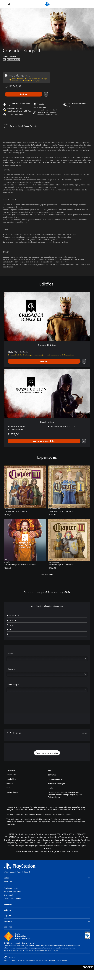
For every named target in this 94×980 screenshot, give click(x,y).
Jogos (13, 872)
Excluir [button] (84, 733)
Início (6, 872)
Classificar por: (13, 685)
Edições (10, 653)
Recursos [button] (47, 921)
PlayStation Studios (11, 888)
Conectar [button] (47, 927)
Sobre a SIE (8, 881)
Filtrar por (11, 669)
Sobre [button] (47, 878)
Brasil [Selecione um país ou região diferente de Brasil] (10, 957)
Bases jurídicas (9, 960)
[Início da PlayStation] (47, 4)
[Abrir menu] (3, 4)
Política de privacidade (25, 960)
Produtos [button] (47, 905)
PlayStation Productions (13, 892)
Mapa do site (62, 960)
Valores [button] (47, 910)
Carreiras (7, 885)
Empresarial (8, 895)
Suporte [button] (47, 916)
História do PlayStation (12, 898)
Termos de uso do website (45, 960)
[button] (47, 753)
